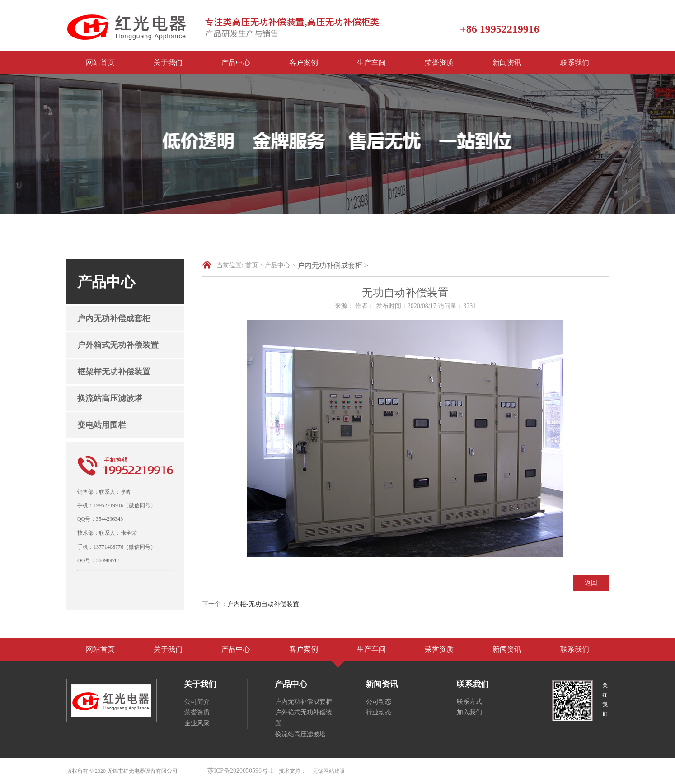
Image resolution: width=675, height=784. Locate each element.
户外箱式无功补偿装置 (118, 345)
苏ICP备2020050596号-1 (240, 771)
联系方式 (469, 702)
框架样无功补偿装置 (114, 372)
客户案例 (304, 63)
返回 (591, 583)
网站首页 (100, 63)
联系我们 (575, 63)
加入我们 (469, 712)
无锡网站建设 (329, 771)
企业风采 (197, 723)
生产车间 (371, 63)
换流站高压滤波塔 (110, 398)
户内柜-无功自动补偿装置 (263, 604)
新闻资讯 (507, 63)
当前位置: (230, 265)
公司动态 (379, 702)
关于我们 (168, 63)
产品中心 (236, 63)
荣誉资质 (439, 63)
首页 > (254, 265)
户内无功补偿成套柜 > (333, 265)
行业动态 (379, 712)
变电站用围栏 (102, 425)
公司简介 (197, 702)
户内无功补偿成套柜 (114, 318)
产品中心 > (280, 265)
